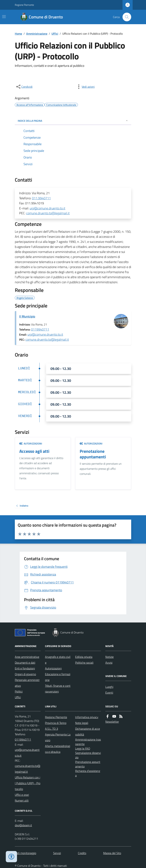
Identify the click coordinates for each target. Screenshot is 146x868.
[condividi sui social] (24, 87)
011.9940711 (41, 198)
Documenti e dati (25, 663)
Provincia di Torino (56, 723)
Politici (19, 691)
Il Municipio (27, 316)
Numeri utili (22, 800)
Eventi (109, 693)
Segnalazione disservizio (88, 755)
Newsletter (112, 722)
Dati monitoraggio (25, 853)
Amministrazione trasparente (88, 742)
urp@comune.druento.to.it (47, 208)
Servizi (57, 853)
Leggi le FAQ (83, 748)
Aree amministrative (27, 657)
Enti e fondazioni (25, 668)
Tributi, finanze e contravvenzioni (58, 689)
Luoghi (109, 687)
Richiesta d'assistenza (88, 773)
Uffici (55, 34)
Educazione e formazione (58, 677)
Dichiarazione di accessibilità (88, 732)
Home (18, 34)
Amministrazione (37, 34)
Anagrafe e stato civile (58, 660)
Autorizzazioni (31, 443)
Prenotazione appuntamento (88, 764)
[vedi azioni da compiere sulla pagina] (85, 87)
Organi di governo (25, 674)
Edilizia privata (84, 657)
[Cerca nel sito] (125, 17)
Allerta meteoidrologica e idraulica (58, 749)
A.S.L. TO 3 (51, 729)
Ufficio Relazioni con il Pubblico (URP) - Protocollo (28, 783)
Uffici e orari (22, 795)
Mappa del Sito (112, 853)
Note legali (82, 723)
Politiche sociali (84, 663)
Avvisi (109, 663)
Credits (82, 853)
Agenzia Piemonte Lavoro (58, 737)
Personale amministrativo (27, 683)
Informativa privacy (87, 717)
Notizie (109, 657)
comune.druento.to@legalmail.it (48, 213)
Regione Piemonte (24, 5)
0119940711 (40, 329)
